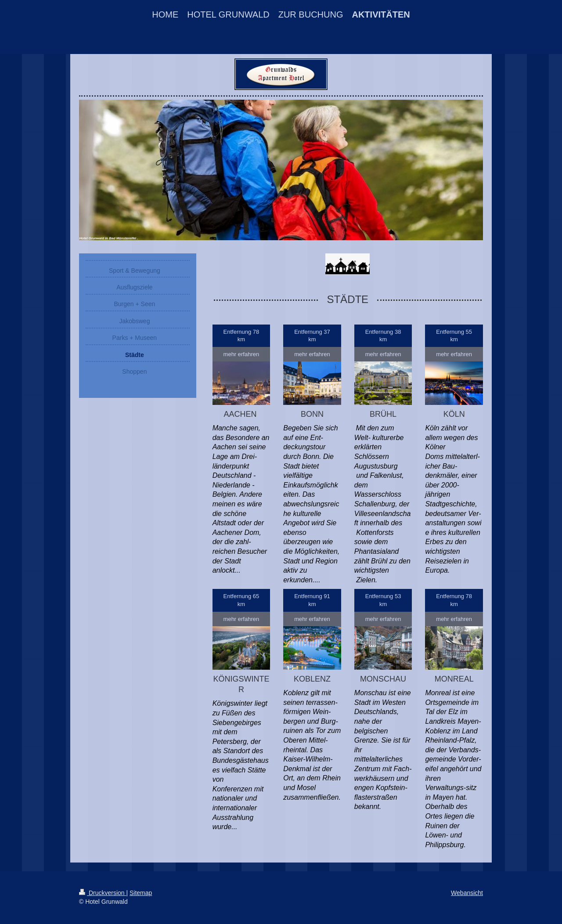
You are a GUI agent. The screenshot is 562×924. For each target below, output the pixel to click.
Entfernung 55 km (454, 336)
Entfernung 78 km (241, 336)
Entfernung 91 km (312, 600)
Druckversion (103, 893)
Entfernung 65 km (241, 600)
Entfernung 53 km (383, 600)
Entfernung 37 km (312, 336)
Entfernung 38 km (383, 336)
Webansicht (467, 893)
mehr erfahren (241, 354)
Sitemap (141, 893)
